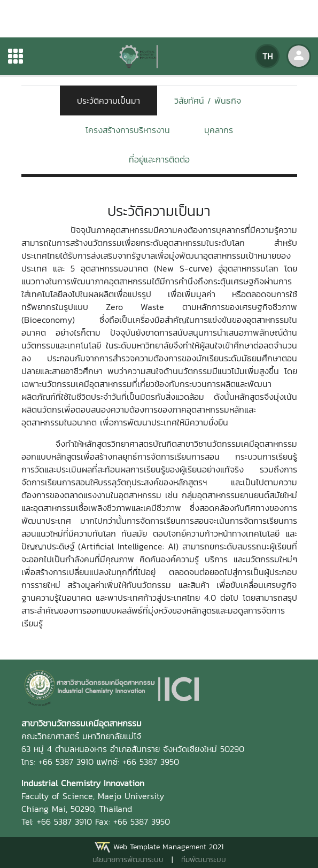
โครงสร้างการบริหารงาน (128, 130)
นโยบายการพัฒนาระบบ (128, 860)
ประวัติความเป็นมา (108, 100)
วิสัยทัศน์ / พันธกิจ (208, 100)
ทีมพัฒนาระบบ (204, 860)
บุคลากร (219, 130)
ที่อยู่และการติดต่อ (159, 159)
